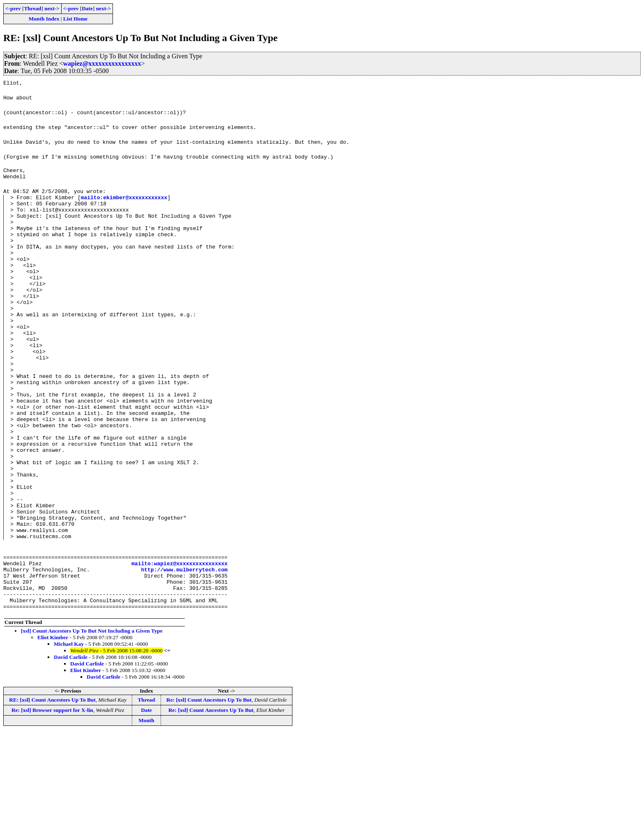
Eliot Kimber (53, 720)
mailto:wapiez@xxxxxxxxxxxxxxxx (179, 637)
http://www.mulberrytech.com (184, 645)
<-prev (13, 8)
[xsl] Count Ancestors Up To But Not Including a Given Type (92, 713)
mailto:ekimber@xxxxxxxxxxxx (124, 201)
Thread (32, 8)
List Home (76, 19)
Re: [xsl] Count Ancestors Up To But (209, 782)
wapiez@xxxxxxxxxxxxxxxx (102, 63)
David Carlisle (71, 740)
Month (146, 803)
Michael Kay (69, 726)
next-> (52, 8)
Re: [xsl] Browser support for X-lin (52, 793)
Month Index (44, 19)
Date (87, 8)
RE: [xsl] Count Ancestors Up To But (52, 782)
